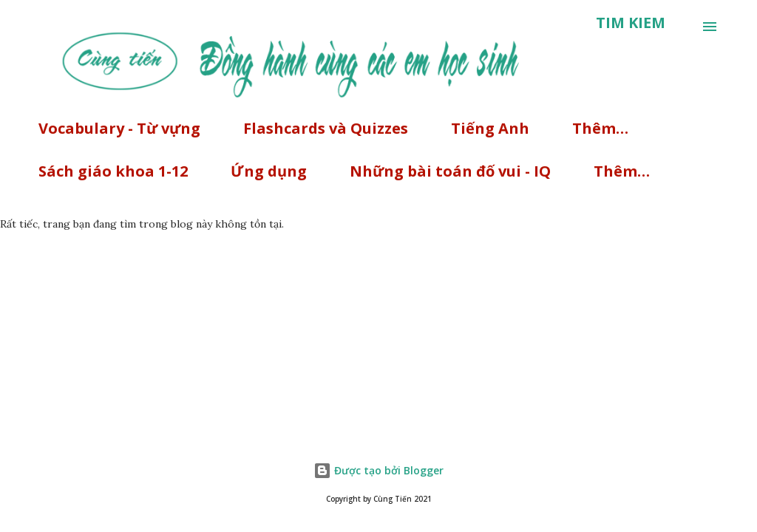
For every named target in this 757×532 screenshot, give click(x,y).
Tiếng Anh (490, 128)
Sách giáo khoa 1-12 (113, 171)
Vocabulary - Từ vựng (119, 128)
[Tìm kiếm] (631, 23)
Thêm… (600, 128)
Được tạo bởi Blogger (378, 470)
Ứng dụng (269, 171)
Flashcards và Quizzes (326, 128)
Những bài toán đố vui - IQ (450, 171)
